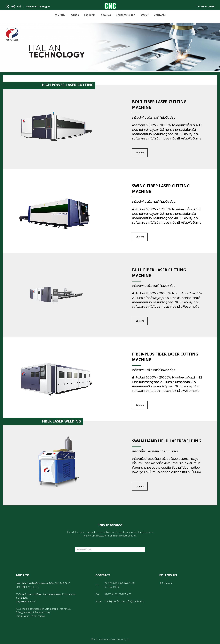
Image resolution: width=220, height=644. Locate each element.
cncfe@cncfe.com (115, 601)
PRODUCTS (90, 15)
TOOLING (106, 15)
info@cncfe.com (135, 601)
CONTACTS (160, 15)
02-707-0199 (112, 587)
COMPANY (60, 15)
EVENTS (75, 15)
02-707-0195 (112, 583)
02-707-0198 (127, 583)
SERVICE (145, 15)
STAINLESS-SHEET (126, 15)
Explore (140, 153)
